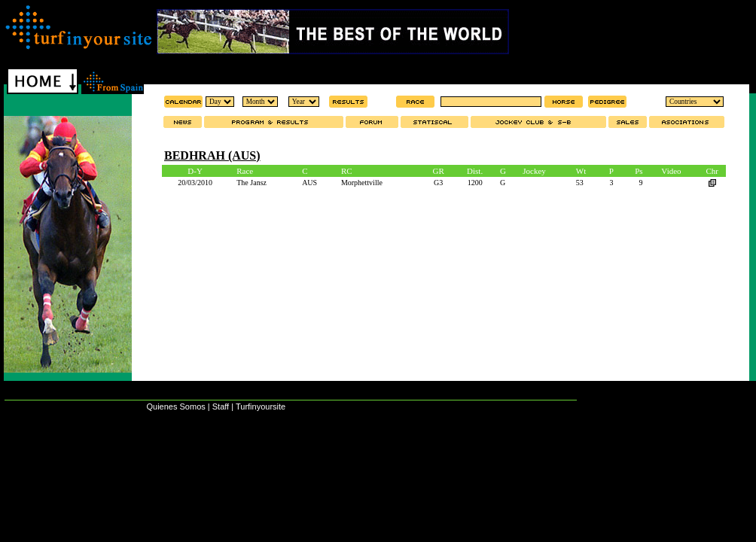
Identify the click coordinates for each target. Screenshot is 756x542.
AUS (309, 183)
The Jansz (251, 183)
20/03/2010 (195, 183)
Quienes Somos (175, 406)
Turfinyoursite (261, 406)
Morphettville (362, 183)
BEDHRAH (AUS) (212, 155)
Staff (221, 406)
